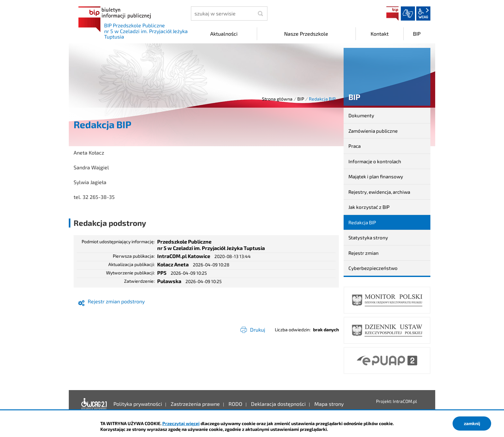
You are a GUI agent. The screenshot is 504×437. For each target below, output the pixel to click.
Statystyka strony (368, 237)
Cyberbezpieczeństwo (373, 268)
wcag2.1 (423, 13)
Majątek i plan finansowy (376, 176)
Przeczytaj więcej (181, 423)
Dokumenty (361, 115)
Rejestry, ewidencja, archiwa (379, 192)
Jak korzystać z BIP (369, 207)
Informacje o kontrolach (375, 161)
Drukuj (258, 330)
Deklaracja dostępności (94, 404)
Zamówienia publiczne (373, 131)
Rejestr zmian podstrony (116, 301)
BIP (392, 13)
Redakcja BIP (362, 222)
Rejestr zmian (364, 253)
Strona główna (277, 99)
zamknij (472, 423)
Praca (355, 146)
